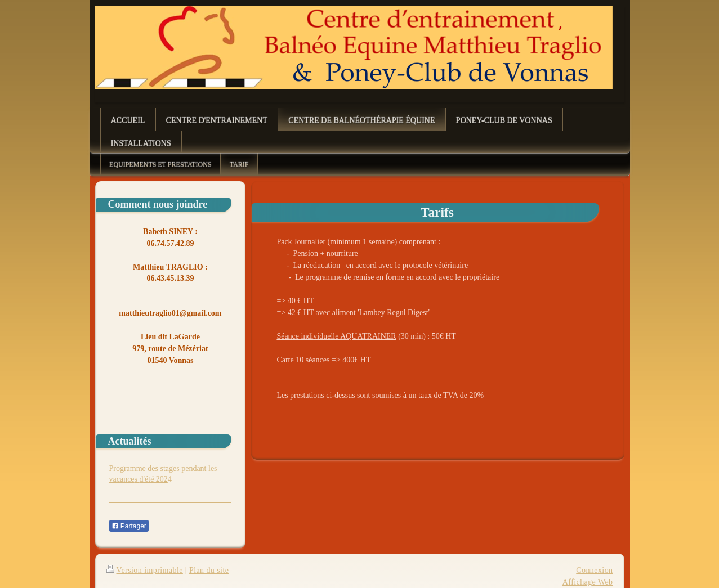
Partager (129, 526)
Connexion (594, 570)
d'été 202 (154, 479)
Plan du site (209, 570)
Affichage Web (588, 582)
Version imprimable (145, 570)
